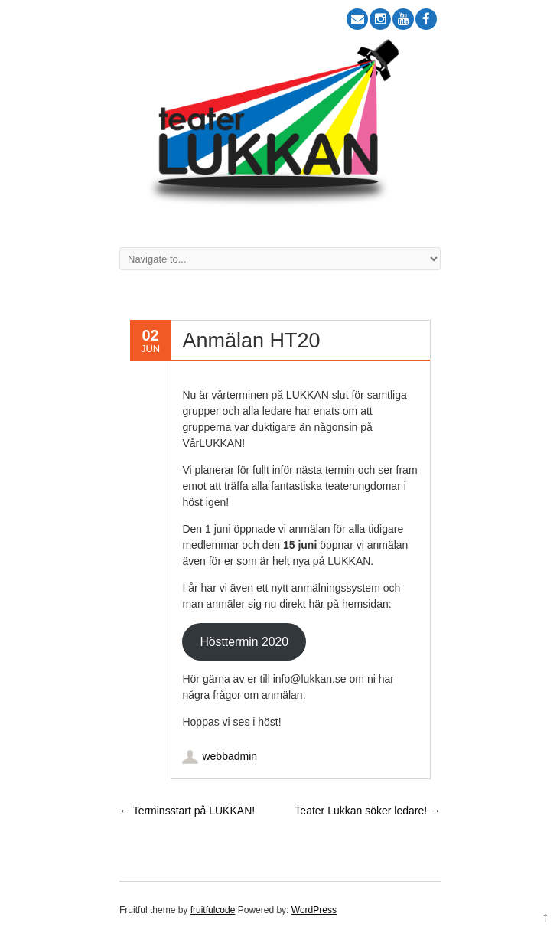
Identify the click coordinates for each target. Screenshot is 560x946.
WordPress (314, 910)
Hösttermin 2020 (244, 642)
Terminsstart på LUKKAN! (187, 811)
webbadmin (230, 756)
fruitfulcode (213, 910)
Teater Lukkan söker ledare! (368, 811)
